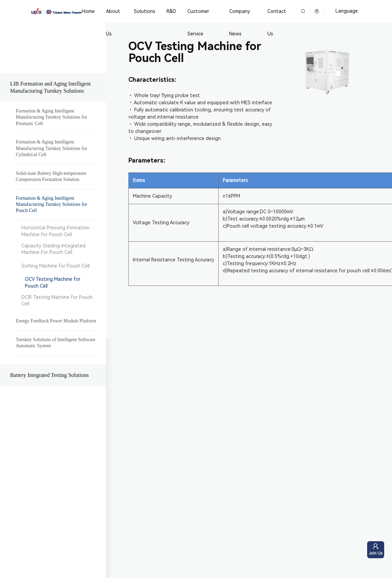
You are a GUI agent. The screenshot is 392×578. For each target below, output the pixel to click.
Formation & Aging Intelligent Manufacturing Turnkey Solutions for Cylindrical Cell (51, 148)
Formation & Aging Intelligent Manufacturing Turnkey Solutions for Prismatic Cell (51, 117)
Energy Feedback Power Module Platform (56, 321)
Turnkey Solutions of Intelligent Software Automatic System (56, 343)
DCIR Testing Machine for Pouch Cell (57, 301)
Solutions (144, 11)
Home (88, 11)
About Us (113, 22)
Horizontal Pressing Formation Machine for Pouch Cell (56, 231)
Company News (239, 22)
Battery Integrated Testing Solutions (50, 375)
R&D (171, 11)
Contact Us (276, 22)
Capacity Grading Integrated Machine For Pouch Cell (53, 249)
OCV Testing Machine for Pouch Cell (53, 283)
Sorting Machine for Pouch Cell (56, 266)
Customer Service (198, 22)
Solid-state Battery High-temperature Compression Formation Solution (51, 176)
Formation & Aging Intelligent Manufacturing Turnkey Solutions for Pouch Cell (51, 204)
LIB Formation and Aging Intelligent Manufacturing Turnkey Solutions (50, 87)
